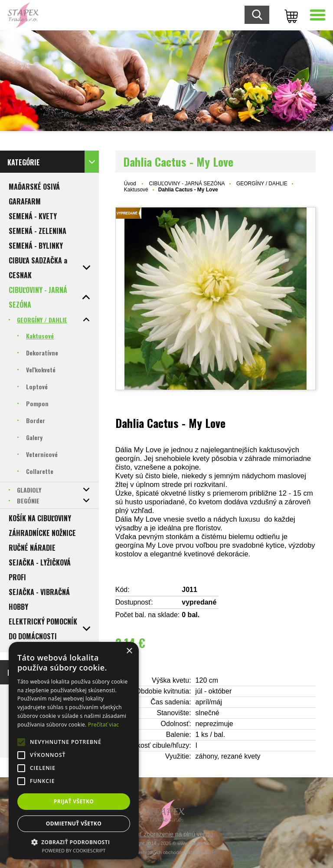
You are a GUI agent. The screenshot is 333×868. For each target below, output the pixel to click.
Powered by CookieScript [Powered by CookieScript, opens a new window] (74, 850)
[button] (74, 842)
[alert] (74, 751)
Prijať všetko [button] (74, 801)
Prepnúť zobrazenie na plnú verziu (166, 834)
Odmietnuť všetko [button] (74, 824)
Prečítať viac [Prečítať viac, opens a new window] (103, 725)
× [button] (129, 651)
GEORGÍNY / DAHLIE (262, 184)
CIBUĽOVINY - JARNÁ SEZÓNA (187, 184)
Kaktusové (136, 190)
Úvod (130, 184)
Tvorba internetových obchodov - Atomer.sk (166, 852)
